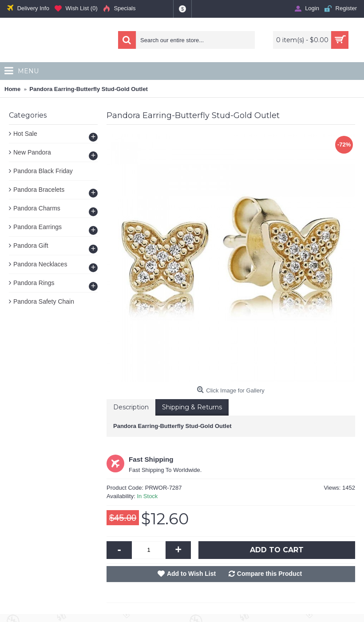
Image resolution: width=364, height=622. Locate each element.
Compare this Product (269, 574)
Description (131, 407)
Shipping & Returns (192, 407)
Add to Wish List (191, 574)
